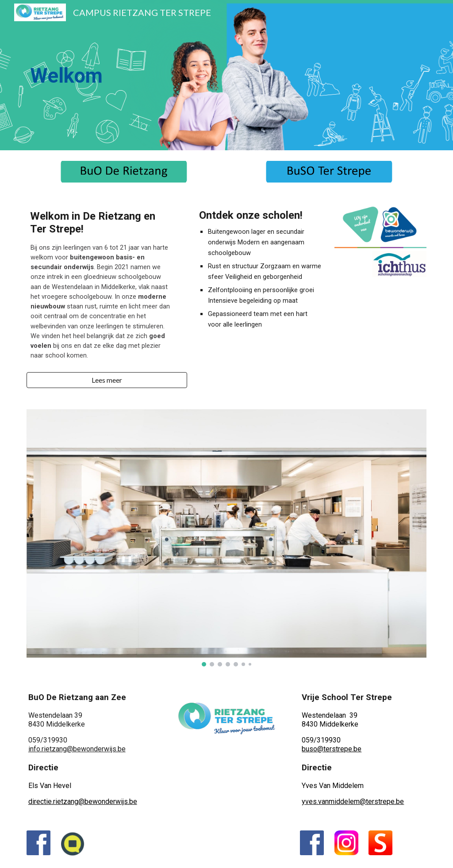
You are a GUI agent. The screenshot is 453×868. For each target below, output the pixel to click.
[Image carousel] (227, 538)
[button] (107, 380)
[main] (124, 75)
